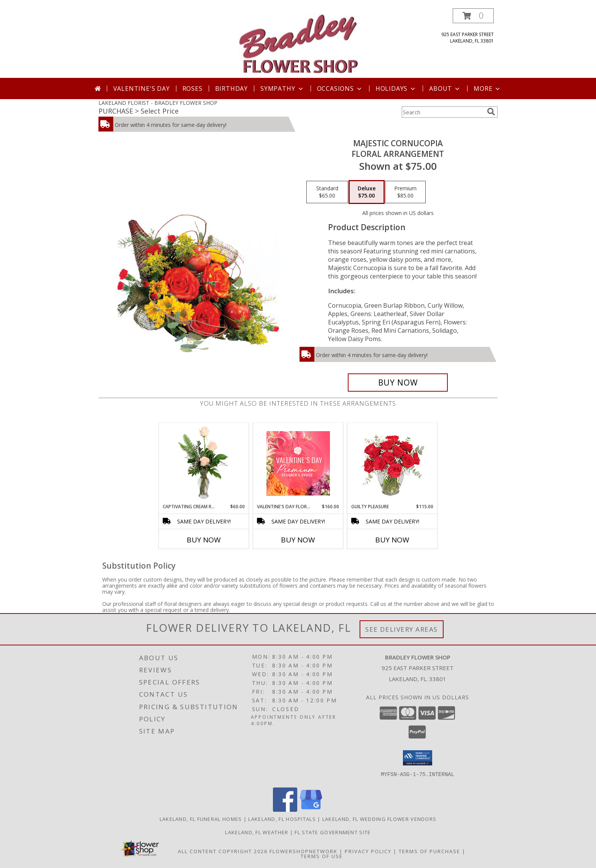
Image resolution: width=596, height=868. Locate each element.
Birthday (231, 89)
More (487, 89)
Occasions (340, 89)
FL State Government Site (333, 832)
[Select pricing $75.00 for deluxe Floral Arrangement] (367, 192)
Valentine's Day (142, 89)
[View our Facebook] (285, 810)
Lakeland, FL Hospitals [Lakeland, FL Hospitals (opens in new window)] (282, 819)
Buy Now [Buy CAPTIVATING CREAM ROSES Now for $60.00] (204, 540)
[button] (473, 16)
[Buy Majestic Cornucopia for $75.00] (398, 383)
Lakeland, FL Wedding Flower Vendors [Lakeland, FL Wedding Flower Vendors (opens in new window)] (380, 819)
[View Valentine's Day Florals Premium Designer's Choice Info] (298, 463)
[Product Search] (443, 112)
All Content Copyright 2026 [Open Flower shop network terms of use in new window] (223, 851)
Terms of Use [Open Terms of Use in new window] (322, 856)
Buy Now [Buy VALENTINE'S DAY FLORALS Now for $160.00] (298, 540)
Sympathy (282, 89)
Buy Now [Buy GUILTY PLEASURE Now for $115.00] (392, 540)
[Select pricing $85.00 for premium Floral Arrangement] (405, 192)
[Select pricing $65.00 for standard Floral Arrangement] (327, 192)
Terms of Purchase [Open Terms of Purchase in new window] (430, 851)
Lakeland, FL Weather (257, 832)
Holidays (396, 89)
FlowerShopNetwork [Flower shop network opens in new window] (304, 851)
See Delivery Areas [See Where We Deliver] (402, 629)
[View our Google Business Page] (311, 810)
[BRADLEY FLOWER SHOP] (298, 43)
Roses (193, 89)
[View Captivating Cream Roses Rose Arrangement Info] (204, 463)
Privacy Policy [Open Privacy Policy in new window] (368, 851)
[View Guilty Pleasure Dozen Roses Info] (392, 463)
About (445, 89)
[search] (491, 112)
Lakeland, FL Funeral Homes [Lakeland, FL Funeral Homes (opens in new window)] (201, 819)
